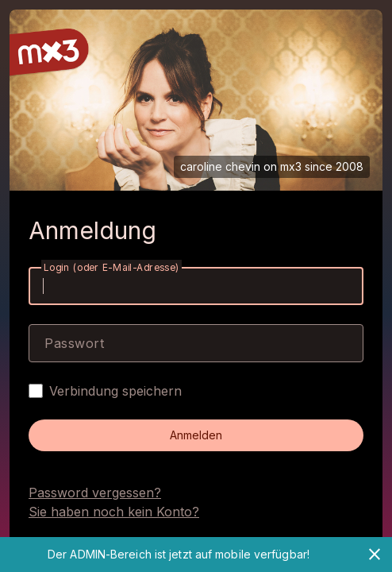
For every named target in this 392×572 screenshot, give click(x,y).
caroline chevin (220, 166)
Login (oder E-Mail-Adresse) (111, 267)
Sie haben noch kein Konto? (114, 512)
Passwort (74, 343)
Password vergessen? (95, 493)
